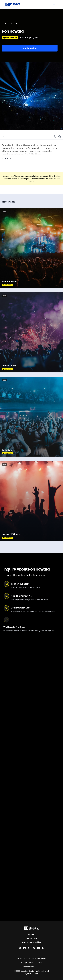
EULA (34, 958)
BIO (4, 137)
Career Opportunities (31, 942)
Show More (6, 158)
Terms (20, 958)
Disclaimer (42, 958)
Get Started (32, 938)
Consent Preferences (32, 967)
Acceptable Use (27, 963)
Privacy (27, 958)
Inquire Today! (30, 48)
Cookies (39, 963)
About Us (31, 935)
